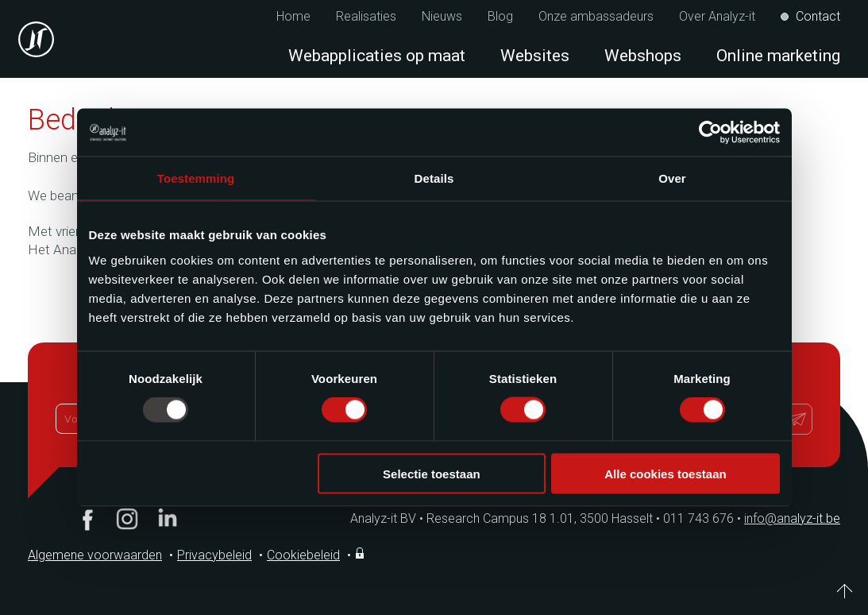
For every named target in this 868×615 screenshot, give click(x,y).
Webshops (643, 56)
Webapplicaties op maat (377, 56)
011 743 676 (704, 518)
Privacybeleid (214, 555)
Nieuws (442, 17)
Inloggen (361, 553)
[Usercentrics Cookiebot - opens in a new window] (710, 133)
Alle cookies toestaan (665, 473)
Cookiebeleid (303, 555)
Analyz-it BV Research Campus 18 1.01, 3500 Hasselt (502, 518)
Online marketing (778, 56)
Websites (535, 56)
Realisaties (366, 17)
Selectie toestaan (432, 473)
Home (293, 17)
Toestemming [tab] (196, 178)
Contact (818, 17)
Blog (500, 17)
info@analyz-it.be (792, 518)
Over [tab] (672, 178)
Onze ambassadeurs (596, 17)
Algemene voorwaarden (95, 555)
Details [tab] (434, 178)
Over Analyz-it (717, 17)
